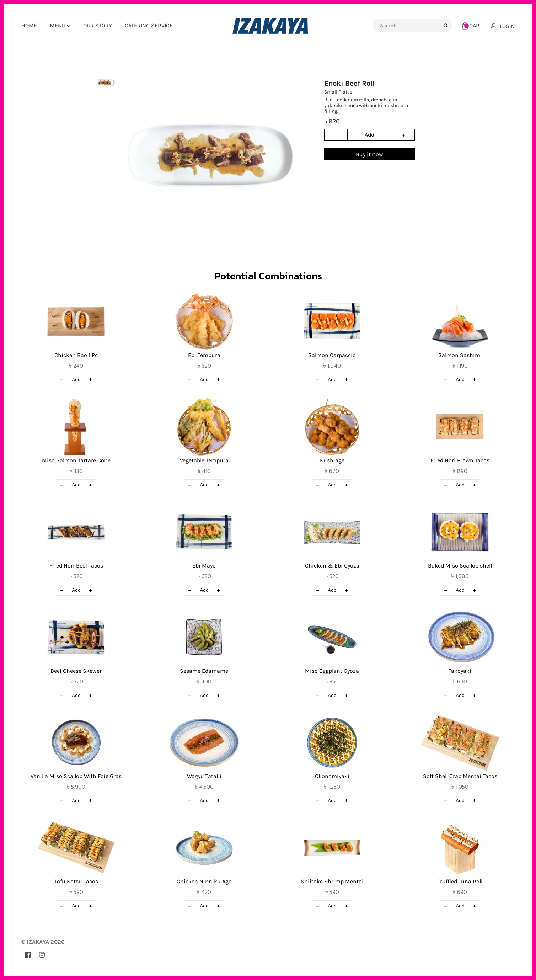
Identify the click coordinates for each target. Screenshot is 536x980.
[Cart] (472, 25)
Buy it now (369, 154)
